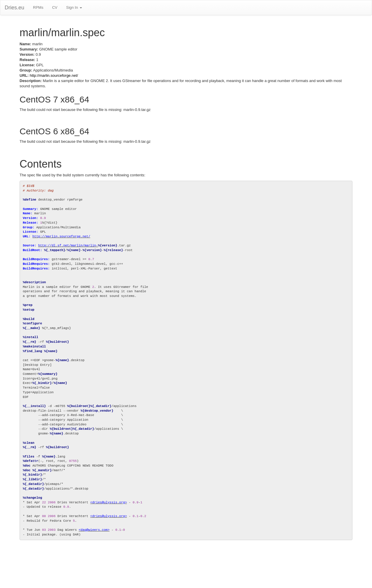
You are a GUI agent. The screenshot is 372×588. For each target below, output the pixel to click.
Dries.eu (14, 8)
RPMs (38, 7)
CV (55, 7)
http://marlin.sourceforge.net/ (54, 75)
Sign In (74, 7)
